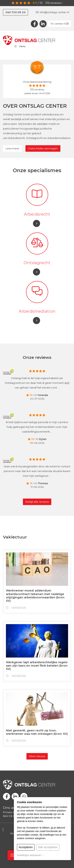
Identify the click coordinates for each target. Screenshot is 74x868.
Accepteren (26, 847)
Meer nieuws (37, 756)
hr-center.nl (60, 24)
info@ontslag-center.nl (52, 12)
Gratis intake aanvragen (43, 148)
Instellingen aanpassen (30, 855)
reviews (54, 3)
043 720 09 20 (15, 12)
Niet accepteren (48, 847)
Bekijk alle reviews (37, 502)
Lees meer (12, 148)
